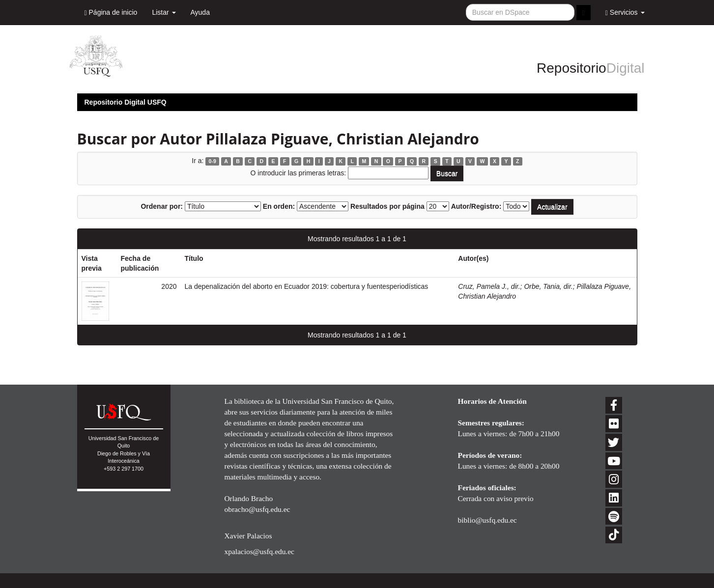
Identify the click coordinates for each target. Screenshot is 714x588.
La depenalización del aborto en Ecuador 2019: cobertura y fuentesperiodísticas (307, 286)
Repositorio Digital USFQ (126, 102)
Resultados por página (387, 206)
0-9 (213, 161)
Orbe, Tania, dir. (548, 286)
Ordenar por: (162, 206)
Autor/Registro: (476, 206)
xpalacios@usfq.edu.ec (259, 551)
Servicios (625, 13)
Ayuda (200, 12)
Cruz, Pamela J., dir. (489, 286)
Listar (164, 12)
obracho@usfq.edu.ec (257, 509)
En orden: (279, 206)
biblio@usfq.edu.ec (487, 520)
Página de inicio (111, 13)
